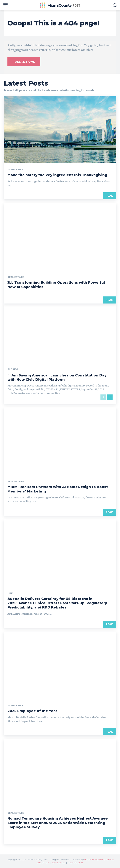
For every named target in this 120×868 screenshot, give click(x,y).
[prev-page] (103, 397)
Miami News (15, 170)
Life (10, 593)
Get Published (75, 863)
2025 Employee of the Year (32, 711)
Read (110, 196)
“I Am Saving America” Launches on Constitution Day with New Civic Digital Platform (57, 377)
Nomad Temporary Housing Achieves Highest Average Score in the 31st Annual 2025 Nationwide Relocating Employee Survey (58, 823)
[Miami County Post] (60, 5)
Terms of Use (58, 863)
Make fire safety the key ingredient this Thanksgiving (57, 175)
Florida (13, 369)
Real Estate (16, 277)
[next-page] (110, 397)
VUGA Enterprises (94, 860)
